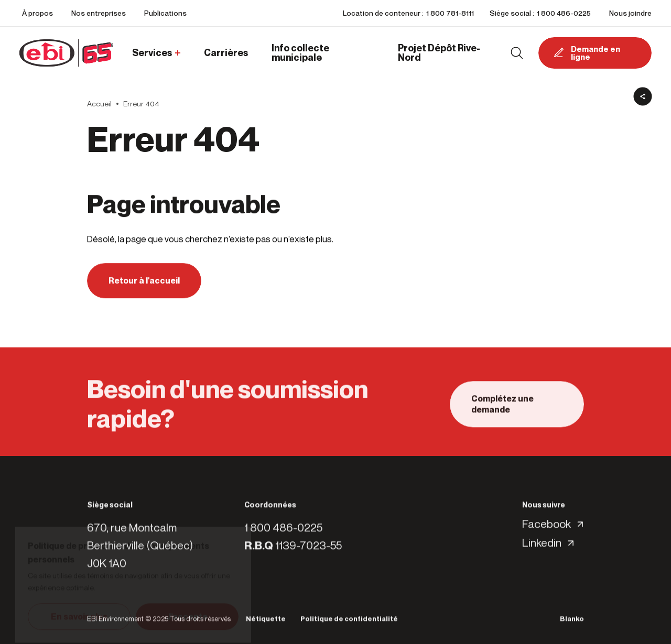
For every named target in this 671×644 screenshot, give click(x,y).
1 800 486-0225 (564, 13)
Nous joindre (630, 13)
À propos (37, 13)
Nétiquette (266, 622)
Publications (165, 13)
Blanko (572, 622)
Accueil (99, 104)
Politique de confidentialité (349, 622)
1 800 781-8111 (450, 13)
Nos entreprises (99, 13)
